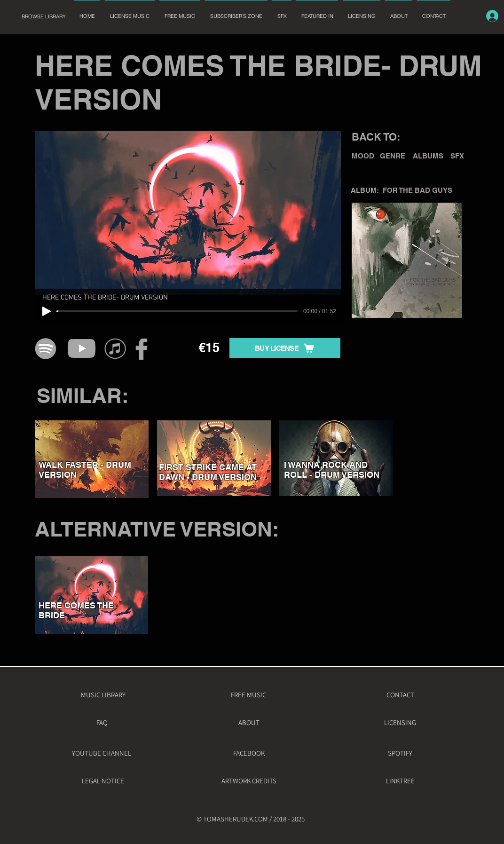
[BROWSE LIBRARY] (43, 17)
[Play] (47, 311)
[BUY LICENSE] (285, 348)
